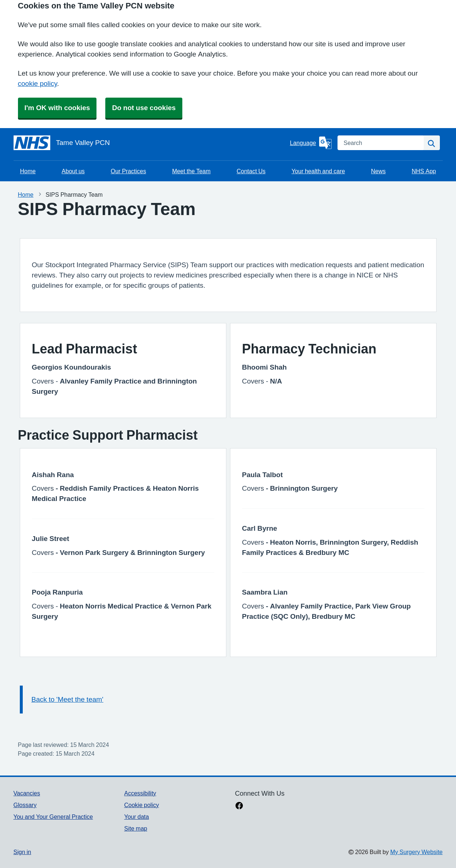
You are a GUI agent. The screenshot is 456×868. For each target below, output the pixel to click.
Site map (136, 828)
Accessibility (140, 793)
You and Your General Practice (53, 817)
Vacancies (27, 793)
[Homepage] (150, 143)
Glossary (25, 805)
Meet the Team (191, 171)
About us (73, 171)
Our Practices (128, 171)
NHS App (424, 171)
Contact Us (251, 171)
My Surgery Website (417, 852)
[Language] (311, 143)
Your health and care (318, 171)
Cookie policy (141, 805)
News (378, 171)
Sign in (22, 852)
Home (28, 171)
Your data (136, 817)
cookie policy (38, 83)
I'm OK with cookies (57, 108)
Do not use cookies (144, 108)
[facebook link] (239, 806)
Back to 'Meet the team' (68, 699)
